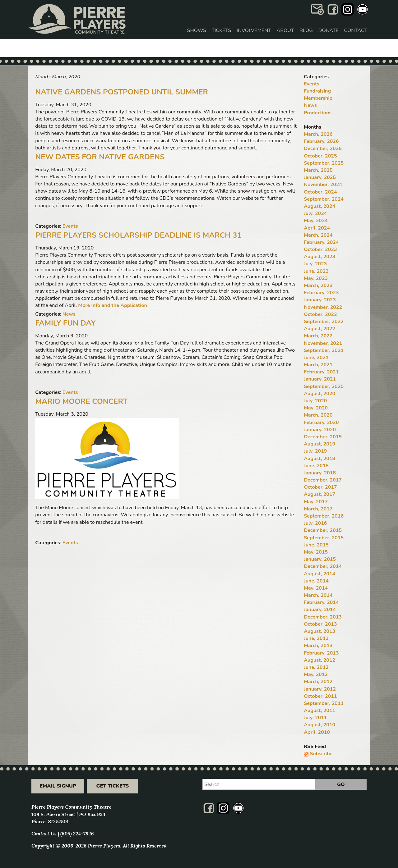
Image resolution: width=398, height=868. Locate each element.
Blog (306, 30)
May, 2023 (316, 278)
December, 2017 (323, 480)
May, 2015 (316, 552)
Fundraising (317, 91)
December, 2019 (323, 437)
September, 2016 (324, 516)
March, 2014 (318, 595)
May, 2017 (316, 502)
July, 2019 (315, 451)
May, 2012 (316, 674)
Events (70, 226)
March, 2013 (318, 646)
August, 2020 (319, 394)
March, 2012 (318, 682)
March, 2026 (318, 134)
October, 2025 (320, 156)
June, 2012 (316, 667)
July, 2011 (315, 718)
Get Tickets (113, 786)
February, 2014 (321, 602)
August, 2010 (319, 725)
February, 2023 (321, 293)
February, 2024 (321, 242)
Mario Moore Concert (81, 401)
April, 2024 (317, 228)
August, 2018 (319, 459)
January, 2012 (320, 689)
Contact (356, 30)
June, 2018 (316, 466)
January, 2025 (320, 177)
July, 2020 (315, 401)
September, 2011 (324, 703)
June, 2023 (316, 271)
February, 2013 (321, 653)
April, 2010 (317, 732)
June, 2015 (316, 545)
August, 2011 (319, 710)
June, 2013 (316, 638)
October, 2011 (320, 696)
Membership (318, 98)
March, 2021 (318, 365)
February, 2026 (321, 141)
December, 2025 (323, 148)
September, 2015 (324, 538)
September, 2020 (324, 386)
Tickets (222, 30)
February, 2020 (321, 423)
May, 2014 (316, 588)
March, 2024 (318, 235)
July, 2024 (315, 213)
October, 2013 (320, 624)
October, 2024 (320, 192)
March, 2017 (318, 509)
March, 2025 (318, 170)
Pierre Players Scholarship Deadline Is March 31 (138, 235)
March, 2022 (318, 336)
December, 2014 (323, 566)
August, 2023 (319, 257)
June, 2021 (316, 358)
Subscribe (321, 754)
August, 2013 (319, 631)
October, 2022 (320, 314)
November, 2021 (323, 343)
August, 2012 (319, 660)
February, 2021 (321, 372)
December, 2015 (323, 530)
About (285, 30)
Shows (197, 30)
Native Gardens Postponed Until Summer (122, 92)
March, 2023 (318, 286)
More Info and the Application (113, 305)
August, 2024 (319, 206)
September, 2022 (324, 322)
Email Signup (58, 786)
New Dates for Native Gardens (100, 157)
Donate (329, 30)
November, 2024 (323, 185)
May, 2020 (316, 408)
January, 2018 (320, 473)
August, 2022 (319, 329)
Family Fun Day (65, 323)
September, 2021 (324, 350)
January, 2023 (320, 300)
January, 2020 (320, 430)
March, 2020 (318, 415)
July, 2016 (315, 523)
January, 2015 (320, 559)
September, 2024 (324, 199)
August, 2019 (319, 444)
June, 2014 (316, 581)
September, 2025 (324, 163)
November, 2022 (323, 307)
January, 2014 (320, 610)
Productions (318, 113)
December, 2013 (323, 617)
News (69, 314)
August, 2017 (319, 494)
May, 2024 (316, 221)
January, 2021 (320, 379)
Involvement (254, 30)
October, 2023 (320, 249)
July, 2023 (315, 264)
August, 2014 (319, 574)
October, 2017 (320, 487)
